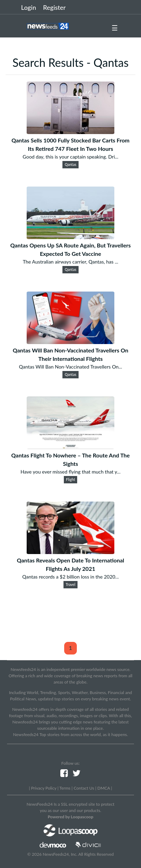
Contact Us (84, 788)
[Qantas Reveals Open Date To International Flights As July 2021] (70, 552)
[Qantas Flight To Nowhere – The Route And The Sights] (70, 447)
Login (29, 7)
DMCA (104, 788)
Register (54, 7)
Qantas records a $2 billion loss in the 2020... (70, 577)
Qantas (71, 164)
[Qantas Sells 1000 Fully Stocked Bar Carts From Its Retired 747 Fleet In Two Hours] (70, 132)
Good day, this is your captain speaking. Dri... (71, 157)
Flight (70, 479)
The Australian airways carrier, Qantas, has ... (70, 262)
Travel (70, 584)
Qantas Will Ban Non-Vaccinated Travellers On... (70, 367)
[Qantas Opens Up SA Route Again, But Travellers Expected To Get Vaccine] (70, 237)
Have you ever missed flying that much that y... (71, 472)
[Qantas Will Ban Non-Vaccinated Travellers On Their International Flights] (70, 342)
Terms (65, 788)
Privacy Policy (43, 788)
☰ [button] (115, 28)
